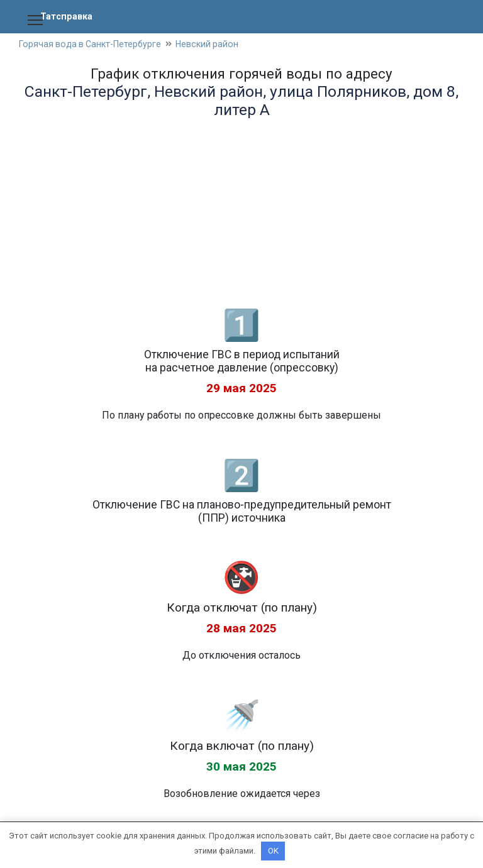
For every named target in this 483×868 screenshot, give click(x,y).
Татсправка (69, 16)
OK (273, 851)
